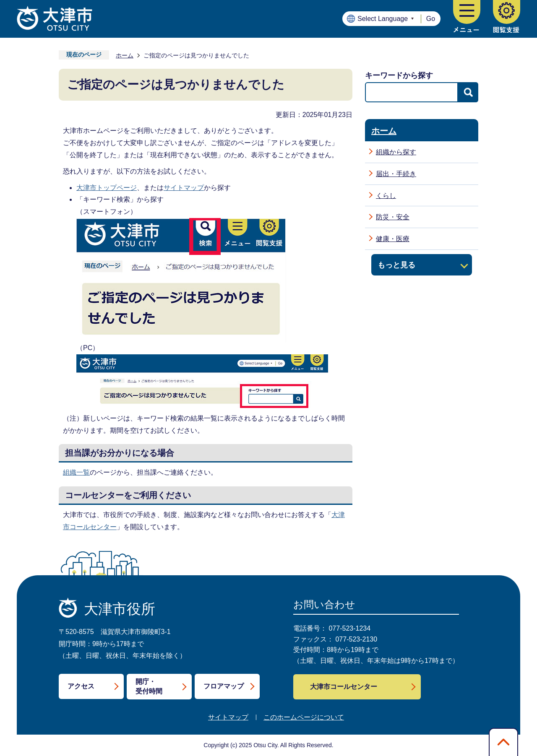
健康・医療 (393, 239)
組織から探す (396, 152)
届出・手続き (396, 174)
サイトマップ (184, 188)
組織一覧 (76, 472)
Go (431, 19)
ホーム (125, 55)
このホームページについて (304, 717)
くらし (386, 196)
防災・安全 (393, 217)
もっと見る (396, 265)
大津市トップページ (107, 188)
